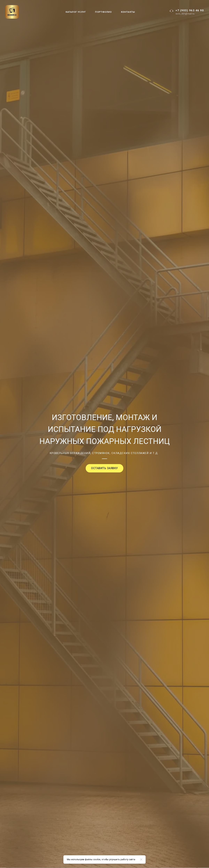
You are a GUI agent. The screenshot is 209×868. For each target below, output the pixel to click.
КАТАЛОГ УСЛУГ (76, 12)
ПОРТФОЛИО (103, 12)
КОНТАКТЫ (128, 12)
